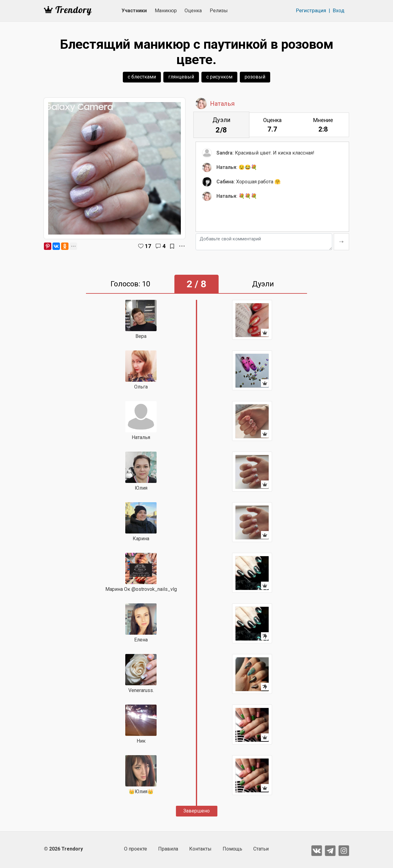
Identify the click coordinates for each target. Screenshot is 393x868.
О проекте (136, 849)
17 (148, 246)
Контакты (200, 849)
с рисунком (219, 77)
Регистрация (311, 10)
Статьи (261, 849)
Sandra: (225, 153)
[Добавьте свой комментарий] (264, 242)
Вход (339, 10)
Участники (134, 11)
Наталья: (227, 167)
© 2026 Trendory (63, 849)
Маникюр (166, 11)
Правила (168, 849)
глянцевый (181, 77)
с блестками (142, 77)
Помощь (232, 849)
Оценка (193, 11)
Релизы (219, 11)
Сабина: (226, 182)
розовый (255, 77)
